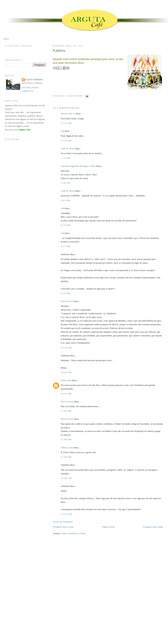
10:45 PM (66, 372)
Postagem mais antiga (153, 527)
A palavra (59, 50)
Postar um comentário (63, 522)
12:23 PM (66, 141)
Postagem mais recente (63, 527)
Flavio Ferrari (67, 301)
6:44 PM (66, 293)
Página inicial (108, 527)
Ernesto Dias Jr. (68, 113)
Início (6, 39)
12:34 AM (66, 514)
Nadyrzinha (66, 380)
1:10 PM (66, 158)
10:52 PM (66, 394)
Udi (63, 131)
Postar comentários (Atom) (73, 533)
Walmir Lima (67, 448)
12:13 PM (66, 123)
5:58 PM (66, 183)
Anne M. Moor (68, 149)
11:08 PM (66, 439)
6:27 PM (66, 246)
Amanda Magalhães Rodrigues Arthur (78, 166)
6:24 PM (66, 225)
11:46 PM (66, 457)
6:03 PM (66, 200)
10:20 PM (66, 348)
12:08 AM (66, 478)
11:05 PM (66, 411)
